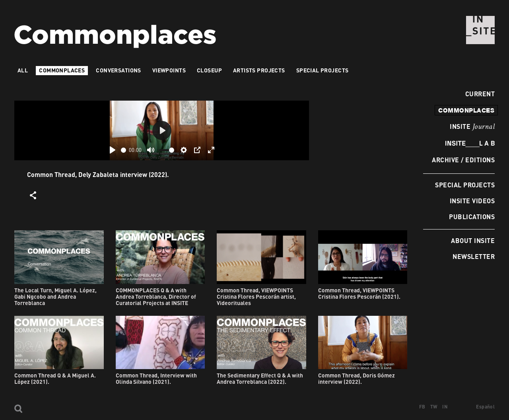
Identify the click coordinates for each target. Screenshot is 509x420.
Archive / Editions (463, 160)
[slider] (123, 150)
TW (434, 407)
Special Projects (465, 185)
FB (422, 407)
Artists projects (259, 70)
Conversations (118, 70)
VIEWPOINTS (169, 70)
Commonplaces (62, 70)
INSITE (472, 127)
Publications (472, 217)
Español (485, 407)
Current (478, 94)
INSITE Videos (472, 201)
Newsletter (474, 256)
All (23, 70)
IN (445, 407)
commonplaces (466, 110)
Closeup (209, 70)
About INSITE (473, 240)
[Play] (113, 150)
